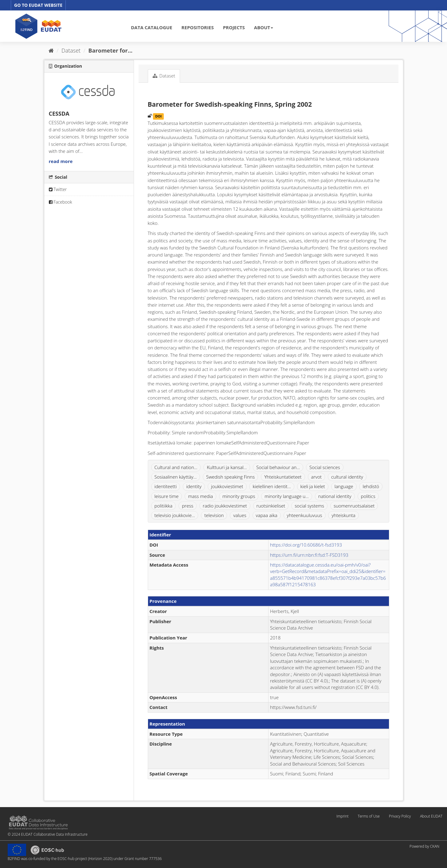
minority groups (239, 496)
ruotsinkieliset (271, 506)
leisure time (167, 496)
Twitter (58, 189)
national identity (335, 496)
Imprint (342, 816)
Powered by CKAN (424, 846)
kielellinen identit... (272, 486)
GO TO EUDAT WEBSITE (38, 5)
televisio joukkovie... (175, 515)
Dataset (71, 50)
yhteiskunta (343, 515)
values (240, 515)
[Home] (51, 50)
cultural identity (347, 477)
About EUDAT (431, 816)
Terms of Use (369, 816)
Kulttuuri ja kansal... (227, 467)
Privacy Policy (400, 816)
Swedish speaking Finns (230, 477)
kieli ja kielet (313, 486)
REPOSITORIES (198, 27)
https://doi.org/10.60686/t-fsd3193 (306, 545)
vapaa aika (267, 515)
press (188, 506)
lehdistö (371, 486)
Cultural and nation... (176, 467)
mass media (200, 496)
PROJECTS (234, 27)
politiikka (164, 506)
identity (194, 486)
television (214, 515)
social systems (309, 506)
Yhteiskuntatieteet (283, 477)
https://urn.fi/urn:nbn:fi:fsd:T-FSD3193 (309, 555)
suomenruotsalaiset (354, 506)
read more (61, 161)
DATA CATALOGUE (151, 27)
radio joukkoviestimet (225, 506)
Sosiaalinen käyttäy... (176, 477)
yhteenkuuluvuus (305, 515)
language (344, 486)
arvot (317, 477)
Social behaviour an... (278, 467)
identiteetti (166, 486)
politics (368, 496)
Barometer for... (111, 50)
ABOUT (264, 27)
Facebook (61, 202)
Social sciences (325, 467)
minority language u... (287, 496)
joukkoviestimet (227, 486)
